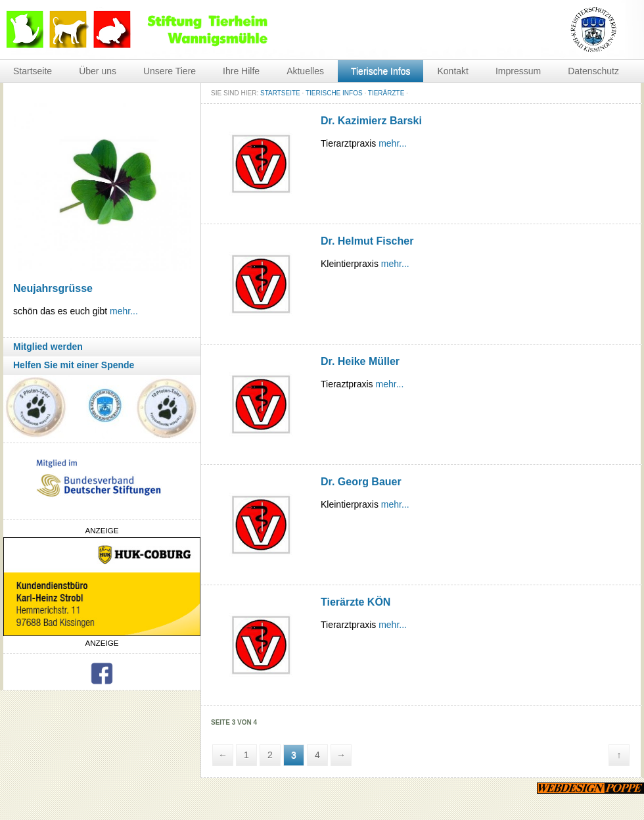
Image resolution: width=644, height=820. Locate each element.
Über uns (98, 71)
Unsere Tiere (170, 71)
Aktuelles (305, 71)
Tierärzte (386, 93)
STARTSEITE (280, 93)
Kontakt (452, 71)
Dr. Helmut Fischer (367, 241)
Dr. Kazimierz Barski (371, 121)
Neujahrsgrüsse (53, 288)
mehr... (124, 311)
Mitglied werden (48, 347)
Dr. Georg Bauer (361, 482)
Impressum (518, 71)
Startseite (33, 71)
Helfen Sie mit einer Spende (74, 365)
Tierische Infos (381, 71)
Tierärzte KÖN (356, 602)
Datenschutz (593, 71)
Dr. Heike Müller (360, 361)
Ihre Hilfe (241, 71)
